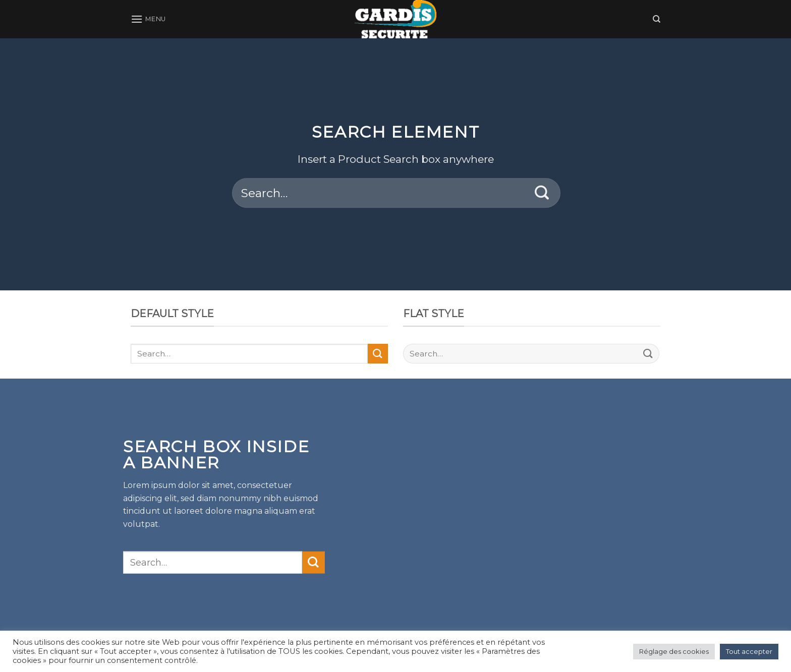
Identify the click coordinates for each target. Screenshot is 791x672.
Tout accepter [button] (749, 651)
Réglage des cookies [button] (674, 651)
